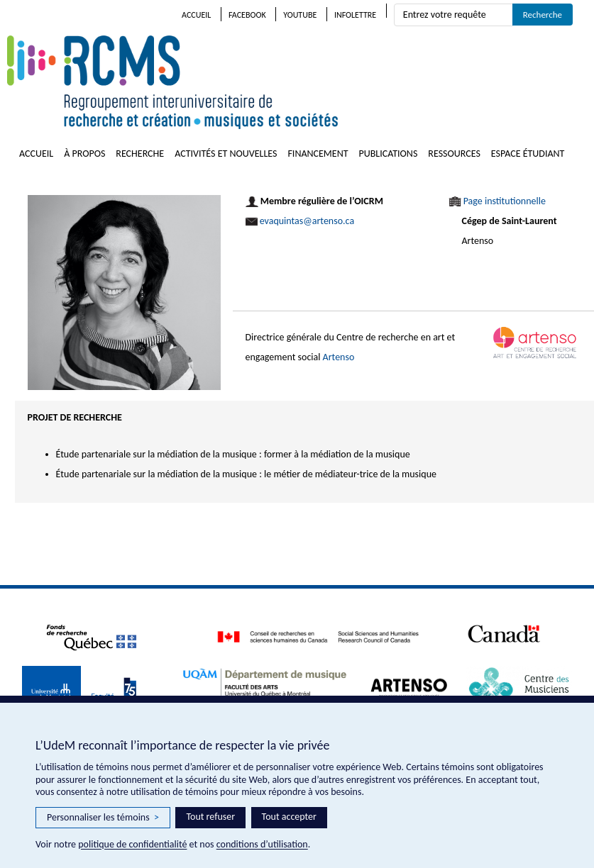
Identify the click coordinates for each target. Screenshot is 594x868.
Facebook (247, 15)
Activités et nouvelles (226, 154)
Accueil (196, 15)
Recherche (140, 154)
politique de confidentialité (132, 844)
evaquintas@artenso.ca (307, 221)
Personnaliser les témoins (103, 818)
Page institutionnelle (505, 201)
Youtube (300, 15)
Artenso (339, 357)
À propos (84, 154)
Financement (318, 154)
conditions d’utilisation (262, 844)
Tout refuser (210, 817)
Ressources (454, 154)
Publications (389, 154)
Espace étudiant (528, 154)
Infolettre (355, 15)
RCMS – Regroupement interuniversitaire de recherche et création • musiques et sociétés (255, 82)
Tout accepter (289, 817)
